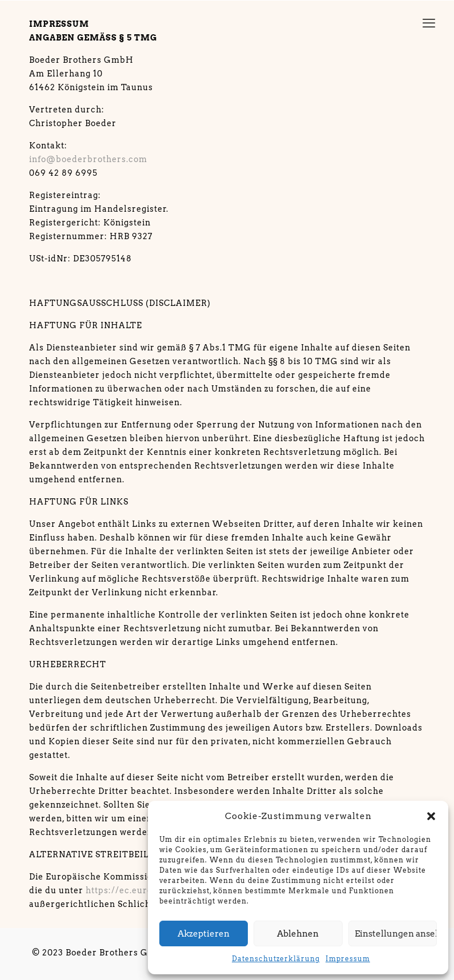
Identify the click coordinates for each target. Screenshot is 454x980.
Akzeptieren (204, 934)
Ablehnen (298, 934)
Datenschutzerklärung (276, 959)
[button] (431, 816)
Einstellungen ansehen (396, 934)
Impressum (348, 959)
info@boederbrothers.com (88, 159)
